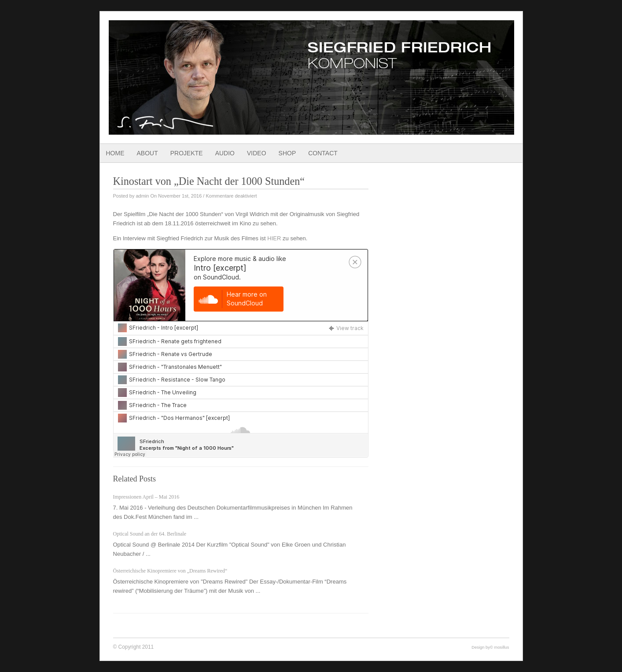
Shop (287, 153)
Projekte (187, 153)
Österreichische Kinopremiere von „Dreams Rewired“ (170, 571)
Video (257, 153)
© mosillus (499, 647)
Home (115, 153)
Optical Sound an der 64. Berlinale (150, 534)
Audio (225, 153)
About (147, 153)
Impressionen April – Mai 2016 (146, 497)
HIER (274, 238)
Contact (323, 153)
